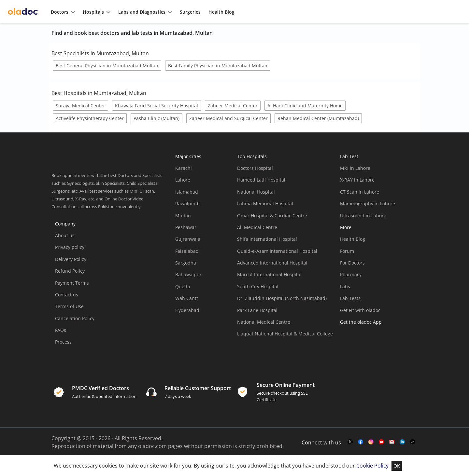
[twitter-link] (350, 442)
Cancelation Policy (75, 318)
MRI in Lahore (355, 168)
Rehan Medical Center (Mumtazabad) (318, 118)
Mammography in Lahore (368, 204)
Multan (183, 216)
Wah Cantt (187, 298)
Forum (347, 251)
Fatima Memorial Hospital (265, 204)
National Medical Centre (264, 322)
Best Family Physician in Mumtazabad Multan (218, 66)
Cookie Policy (372, 466)
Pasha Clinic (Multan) (156, 118)
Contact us (67, 295)
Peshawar (186, 227)
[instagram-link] (371, 442)
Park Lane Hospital (257, 310)
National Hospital (256, 192)
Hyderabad (187, 310)
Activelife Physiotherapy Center (90, 118)
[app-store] (370, 340)
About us (65, 235)
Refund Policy (70, 271)
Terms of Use (69, 306)
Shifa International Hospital (267, 239)
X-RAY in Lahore (357, 180)
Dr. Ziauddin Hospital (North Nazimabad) (282, 298)
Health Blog (353, 239)
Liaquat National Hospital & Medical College (285, 334)
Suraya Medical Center (80, 106)
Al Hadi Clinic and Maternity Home (305, 106)
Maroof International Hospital (269, 274)
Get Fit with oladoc (360, 310)
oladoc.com (152, 446)
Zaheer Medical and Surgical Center (228, 118)
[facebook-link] (361, 442)
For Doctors (352, 263)
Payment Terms (72, 283)
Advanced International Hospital (272, 263)
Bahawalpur (188, 274)
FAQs (61, 330)
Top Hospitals (252, 156)
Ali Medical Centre (257, 227)
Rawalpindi (187, 204)
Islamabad (187, 192)
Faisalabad (187, 251)
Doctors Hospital (255, 168)
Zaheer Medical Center (233, 106)
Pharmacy (351, 274)
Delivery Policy (71, 259)
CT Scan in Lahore (360, 192)
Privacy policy (70, 247)
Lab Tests (350, 298)
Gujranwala (188, 239)
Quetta (183, 286)
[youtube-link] (381, 442)
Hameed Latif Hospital (261, 180)
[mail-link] (392, 442)
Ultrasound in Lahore (363, 216)
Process (63, 342)
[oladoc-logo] (23, 12)
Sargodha (186, 263)
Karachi (184, 168)
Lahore (183, 180)
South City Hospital (258, 286)
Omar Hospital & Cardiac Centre (272, 216)
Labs (345, 286)
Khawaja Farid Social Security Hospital (156, 106)
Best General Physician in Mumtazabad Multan (107, 66)
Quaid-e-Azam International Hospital (277, 251)
